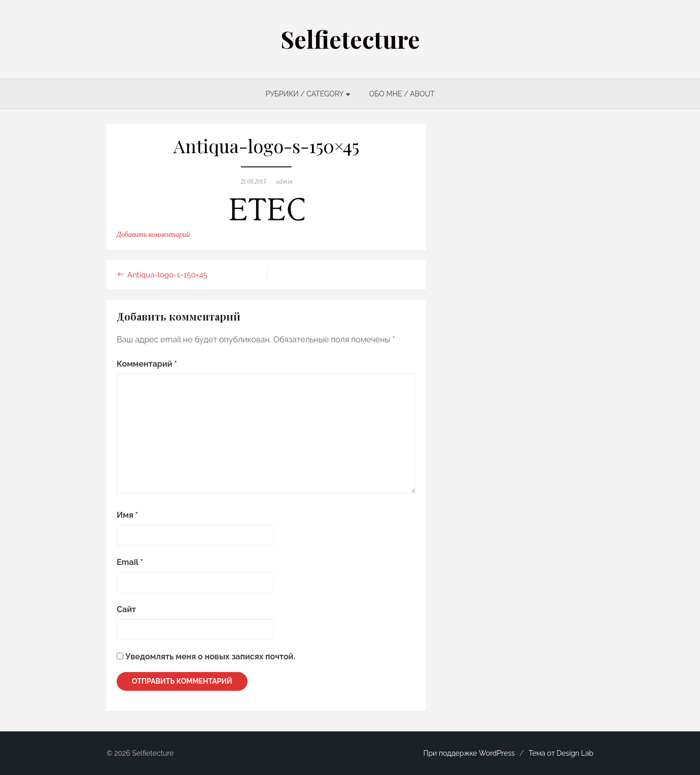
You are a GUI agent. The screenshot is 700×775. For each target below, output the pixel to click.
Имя (127, 515)
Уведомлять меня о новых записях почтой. (210, 657)
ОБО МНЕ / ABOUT (402, 94)
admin (284, 182)
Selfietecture (350, 39)
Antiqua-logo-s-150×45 (167, 275)
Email (130, 562)
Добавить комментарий (153, 235)
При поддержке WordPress (469, 753)
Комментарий (147, 364)
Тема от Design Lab (561, 753)
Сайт (126, 609)
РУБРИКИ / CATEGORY (304, 94)
